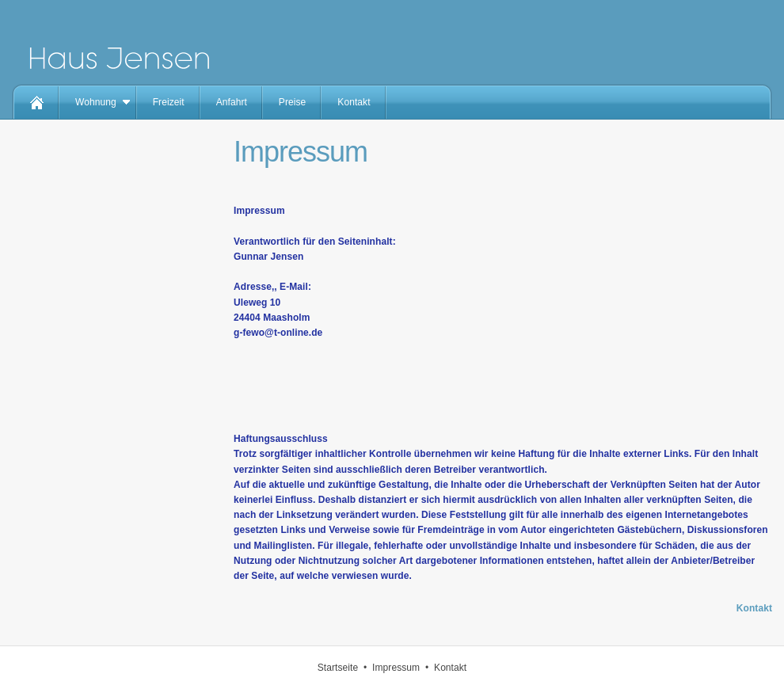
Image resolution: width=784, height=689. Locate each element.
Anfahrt (232, 102)
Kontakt (354, 102)
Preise (292, 102)
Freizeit (169, 102)
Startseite (338, 668)
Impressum (396, 668)
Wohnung (96, 102)
